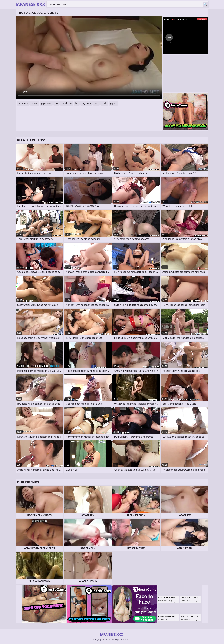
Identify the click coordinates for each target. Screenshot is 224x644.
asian (35, 103)
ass (96, 103)
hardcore (67, 103)
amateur (23, 103)
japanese (46, 103)
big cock (86, 103)
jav (56, 103)
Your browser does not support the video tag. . (89, 58)
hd (77, 103)
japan (113, 103)
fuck (104, 103)
